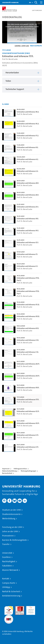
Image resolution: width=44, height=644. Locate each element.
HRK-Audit (30, 607)
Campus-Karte (9, 583)
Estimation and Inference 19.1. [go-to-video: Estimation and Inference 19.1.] (28, 219)
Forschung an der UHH (12, 527)
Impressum (6, 469)
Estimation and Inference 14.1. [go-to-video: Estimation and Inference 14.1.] (28, 231)
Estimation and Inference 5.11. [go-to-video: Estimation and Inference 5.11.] (28, 435)
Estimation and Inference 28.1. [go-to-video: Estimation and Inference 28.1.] (28, 183)
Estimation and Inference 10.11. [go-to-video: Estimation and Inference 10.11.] (28, 423)
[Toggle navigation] (41, 2)
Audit (17, 607)
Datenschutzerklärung (9, 471)
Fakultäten (7, 566)
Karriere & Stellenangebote (15, 540)
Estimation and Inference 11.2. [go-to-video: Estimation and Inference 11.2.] (28, 136)
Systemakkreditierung (9, 616)
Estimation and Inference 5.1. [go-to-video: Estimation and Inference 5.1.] (27, 266)
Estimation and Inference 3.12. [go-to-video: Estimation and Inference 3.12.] (28, 340)
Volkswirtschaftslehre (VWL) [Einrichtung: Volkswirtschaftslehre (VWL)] (16, 53)
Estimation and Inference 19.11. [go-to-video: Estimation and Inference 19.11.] (28, 388)
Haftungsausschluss (20, 469)
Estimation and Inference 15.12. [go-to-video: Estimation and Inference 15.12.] (28, 305)
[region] (22, 73)
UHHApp (6, 587)
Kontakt (6, 579)
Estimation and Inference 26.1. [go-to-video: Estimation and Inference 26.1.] (28, 195)
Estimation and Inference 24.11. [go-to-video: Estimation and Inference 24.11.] (28, 376)
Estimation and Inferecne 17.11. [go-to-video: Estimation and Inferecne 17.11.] (28, 400)
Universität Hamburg (10, 2)
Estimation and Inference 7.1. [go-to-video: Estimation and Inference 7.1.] (27, 254)
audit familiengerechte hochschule (9, 610)
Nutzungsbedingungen (29, 471)
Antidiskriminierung (11, 596)
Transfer (6, 544)
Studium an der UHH (12, 510)
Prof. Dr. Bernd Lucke (10, 59)
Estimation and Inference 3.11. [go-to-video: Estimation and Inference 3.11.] (28, 447)
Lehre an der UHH (10, 531)
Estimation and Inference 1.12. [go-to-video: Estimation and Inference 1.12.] (28, 352)
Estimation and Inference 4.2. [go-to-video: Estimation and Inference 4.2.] (28, 159)
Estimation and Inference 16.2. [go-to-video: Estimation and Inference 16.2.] (28, 124)
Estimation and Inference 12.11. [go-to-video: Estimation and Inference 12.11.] (28, 411)
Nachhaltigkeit (9, 562)
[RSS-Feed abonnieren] (3, 104)
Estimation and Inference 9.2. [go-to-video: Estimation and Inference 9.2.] (28, 147)
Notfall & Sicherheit (11, 592)
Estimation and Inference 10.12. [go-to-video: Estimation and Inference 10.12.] (28, 316)
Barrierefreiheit (7, 473)
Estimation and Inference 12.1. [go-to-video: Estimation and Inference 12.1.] (28, 242)
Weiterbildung (9, 519)
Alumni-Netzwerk (10, 570)
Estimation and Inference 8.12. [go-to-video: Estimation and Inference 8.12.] (28, 328)
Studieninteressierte (11, 514)
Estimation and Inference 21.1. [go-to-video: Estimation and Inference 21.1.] (28, 207)
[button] (30, 2)
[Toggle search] (36, 2)
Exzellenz (6, 557)
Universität (7, 553)
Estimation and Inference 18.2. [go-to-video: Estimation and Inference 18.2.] (28, 112)
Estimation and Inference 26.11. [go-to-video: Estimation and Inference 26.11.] (28, 364)
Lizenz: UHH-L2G (22, 46)
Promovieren (8, 536)
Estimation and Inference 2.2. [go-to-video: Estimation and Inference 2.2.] (28, 171)
